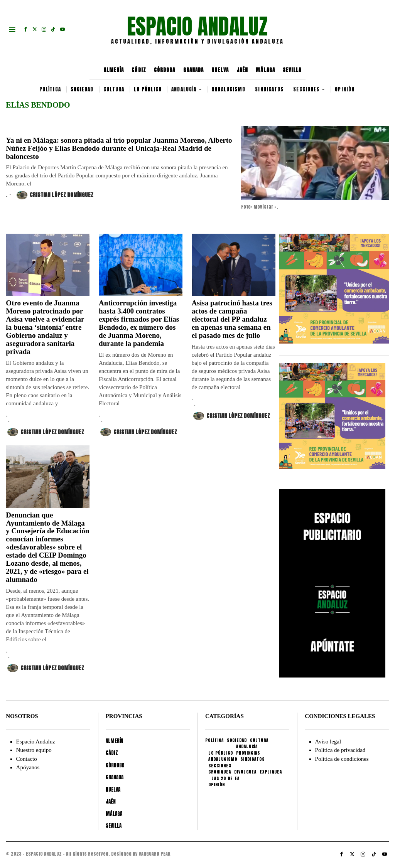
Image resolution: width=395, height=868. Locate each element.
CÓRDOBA (165, 70)
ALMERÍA (114, 70)
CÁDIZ (139, 70)
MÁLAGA (265, 70)
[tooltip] (25, 29)
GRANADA (194, 70)
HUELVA (220, 70)
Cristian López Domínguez (55, 195)
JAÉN (242, 70)
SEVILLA (292, 70)
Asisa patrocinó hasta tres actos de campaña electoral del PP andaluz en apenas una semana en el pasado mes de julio (232, 319)
